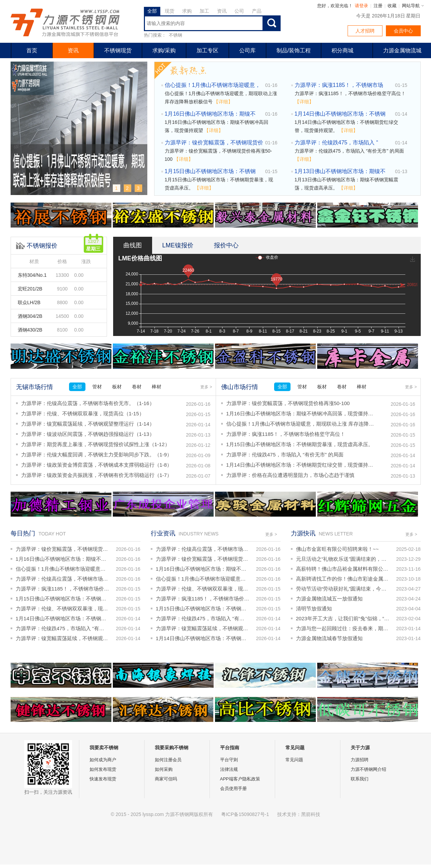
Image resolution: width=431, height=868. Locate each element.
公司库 (247, 50)
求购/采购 (164, 50)
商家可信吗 (166, 779)
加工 (204, 11)
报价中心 (226, 245)
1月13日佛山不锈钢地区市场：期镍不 (340, 171)
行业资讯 (163, 533)
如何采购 (164, 769)
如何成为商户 (103, 760)
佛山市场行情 (240, 387)
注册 (378, 6)
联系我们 (360, 779)
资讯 (222, 11)
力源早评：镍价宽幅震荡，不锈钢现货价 (214, 142)
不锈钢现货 (118, 50)
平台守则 (229, 760)
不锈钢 (176, 35)
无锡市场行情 (35, 387)
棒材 (157, 387)
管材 (97, 387)
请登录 (361, 6)
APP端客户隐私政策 (240, 779)
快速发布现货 (103, 779)
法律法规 (229, 769)
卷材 (137, 387)
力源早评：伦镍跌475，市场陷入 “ (336, 142)
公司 (239, 11)
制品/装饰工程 (294, 50)
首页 (32, 50)
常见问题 (294, 760)
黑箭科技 (311, 814)
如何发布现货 (103, 769)
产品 (257, 11)
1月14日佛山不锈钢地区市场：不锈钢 (340, 114)
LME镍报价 (178, 245)
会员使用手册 (233, 788)
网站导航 (411, 6)
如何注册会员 (168, 760)
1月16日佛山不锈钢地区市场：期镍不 (210, 114)
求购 (187, 11)
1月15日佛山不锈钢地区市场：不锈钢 (210, 171)
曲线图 (133, 245)
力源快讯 (303, 533)
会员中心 (403, 31)
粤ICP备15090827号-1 (245, 814)
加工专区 (207, 50)
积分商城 (342, 50)
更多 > (206, 387)
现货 (170, 11)
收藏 (392, 6)
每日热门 (23, 533)
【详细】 (223, 102)
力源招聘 (360, 760)
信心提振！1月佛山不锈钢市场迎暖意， (213, 85)
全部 (152, 11)
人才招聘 (365, 31)
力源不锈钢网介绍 (368, 769)
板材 (117, 387)
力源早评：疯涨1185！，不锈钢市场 (339, 85)
